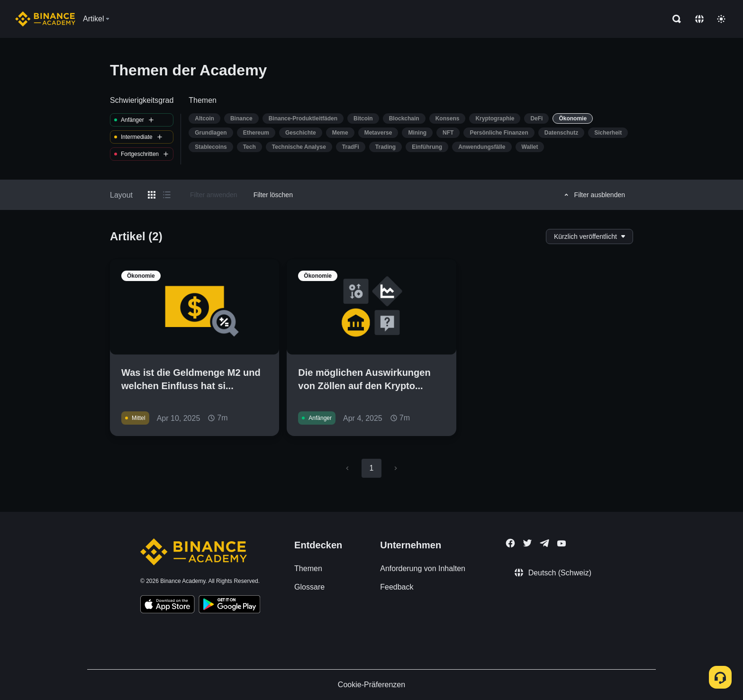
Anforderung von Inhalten (423, 568)
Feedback (397, 587)
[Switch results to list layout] (167, 195)
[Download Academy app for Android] (229, 606)
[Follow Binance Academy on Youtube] (562, 543)
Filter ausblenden (593, 195)
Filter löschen (273, 195)
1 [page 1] (371, 468)
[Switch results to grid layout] (152, 195)
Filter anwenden (214, 195)
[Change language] (699, 19)
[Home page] (45, 19)
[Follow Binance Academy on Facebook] (510, 543)
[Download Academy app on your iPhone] (168, 606)
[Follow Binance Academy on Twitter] (527, 543)
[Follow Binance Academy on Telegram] (544, 543)
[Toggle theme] (721, 19)
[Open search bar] (674, 19)
